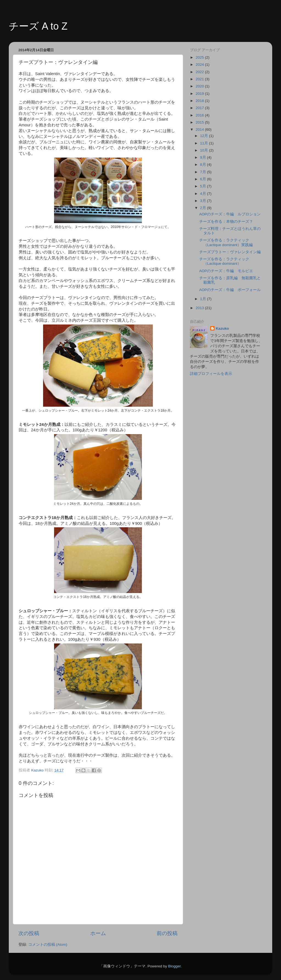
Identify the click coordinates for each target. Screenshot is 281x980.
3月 (203, 201)
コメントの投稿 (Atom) (48, 945)
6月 (203, 179)
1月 (203, 299)
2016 (200, 115)
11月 (205, 143)
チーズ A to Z (38, 26)
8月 (203, 165)
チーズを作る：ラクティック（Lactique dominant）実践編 (226, 242)
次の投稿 (29, 933)
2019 (200, 94)
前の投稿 (167, 933)
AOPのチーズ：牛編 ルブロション (230, 214)
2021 (200, 79)
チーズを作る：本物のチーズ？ (226, 222)
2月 (203, 208)
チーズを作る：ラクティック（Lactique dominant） (224, 261)
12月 (205, 136)
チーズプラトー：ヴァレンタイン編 (230, 252)
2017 (200, 108)
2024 (200, 65)
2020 (200, 86)
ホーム (98, 933)
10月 (205, 150)
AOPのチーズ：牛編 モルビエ (226, 271)
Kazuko (222, 328)
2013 (200, 308)
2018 (200, 101)
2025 (200, 57)
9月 (203, 157)
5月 (203, 186)
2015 (200, 122)
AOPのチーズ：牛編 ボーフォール (230, 290)
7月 (203, 172)
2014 (200, 129)
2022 (200, 72)
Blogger (174, 966)
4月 (203, 194)
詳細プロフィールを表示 (211, 374)
